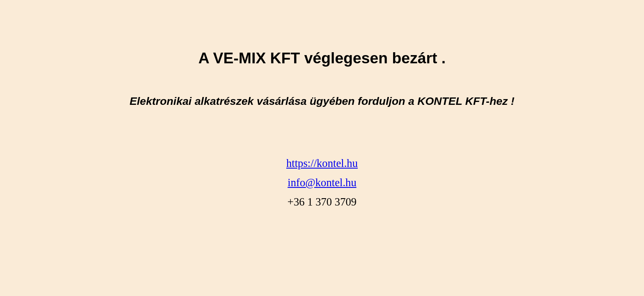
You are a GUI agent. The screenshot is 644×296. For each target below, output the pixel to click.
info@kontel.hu (322, 183)
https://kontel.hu (322, 163)
